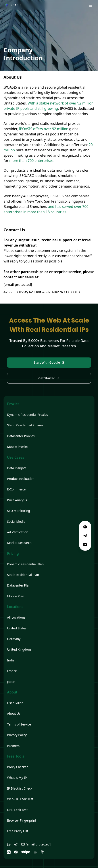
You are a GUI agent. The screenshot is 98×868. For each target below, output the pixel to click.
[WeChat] (85, 527)
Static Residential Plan (23, 575)
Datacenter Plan (19, 585)
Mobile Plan (16, 596)
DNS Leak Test (17, 810)
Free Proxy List (18, 831)
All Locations (16, 617)
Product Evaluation (21, 479)
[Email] (85, 545)
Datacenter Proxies (21, 436)
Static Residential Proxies (25, 425)
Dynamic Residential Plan (25, 564)
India (11, 660)
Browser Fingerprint (22, 820)
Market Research (19, 543)
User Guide (15, 703)
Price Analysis (17, 500)
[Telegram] (85, 536)
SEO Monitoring (19, 511)
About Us (14, 713)
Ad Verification (18, 532)
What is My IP (17, 778)
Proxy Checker (17, 767)
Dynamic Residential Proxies (28, 415)
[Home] (13, 5)
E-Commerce (16, 489)
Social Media (16, 521)
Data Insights (17, 468)
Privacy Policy (17, 735)
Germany (14, 639)
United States (17, 628)
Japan (11, 682)
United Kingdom (19, 649)
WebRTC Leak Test (20, 799)
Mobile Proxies (18, 447)
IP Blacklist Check (20, 788)
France (12, 671)
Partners (13, 746)
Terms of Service (19, 724)
